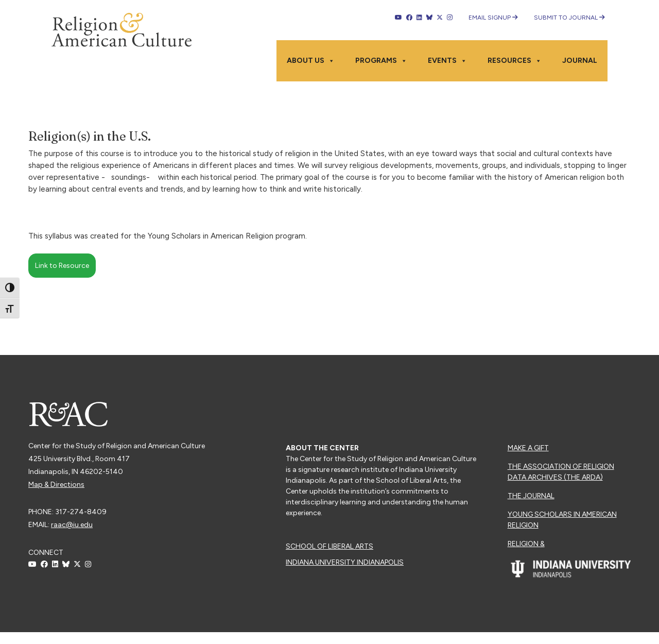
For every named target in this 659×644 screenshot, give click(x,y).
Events (447, 61)
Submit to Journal (569, 18)
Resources (515, 61)
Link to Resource (62, 266)
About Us (311, 61)
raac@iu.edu (72, 525)
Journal (580, 61)
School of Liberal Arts (329, 546)
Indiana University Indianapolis (345, 562)
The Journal (531, 496)
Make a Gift (528, 448)
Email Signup (493, 18)
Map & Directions (56, 485)
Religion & (526, 544)
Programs (381, 61)
